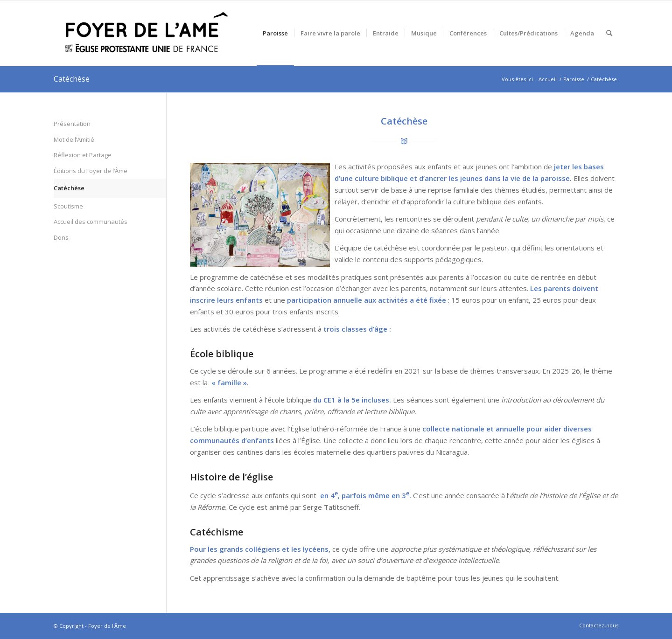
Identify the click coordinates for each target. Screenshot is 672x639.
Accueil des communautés (91, 222)
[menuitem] (275, 33)
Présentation (72, 124)
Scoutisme (68, 206)
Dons (61, 237)
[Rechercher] (609, 33)
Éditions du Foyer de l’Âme (91, 171)
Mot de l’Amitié (74, 139)
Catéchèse (72, 79)
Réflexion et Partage (83, 155)
